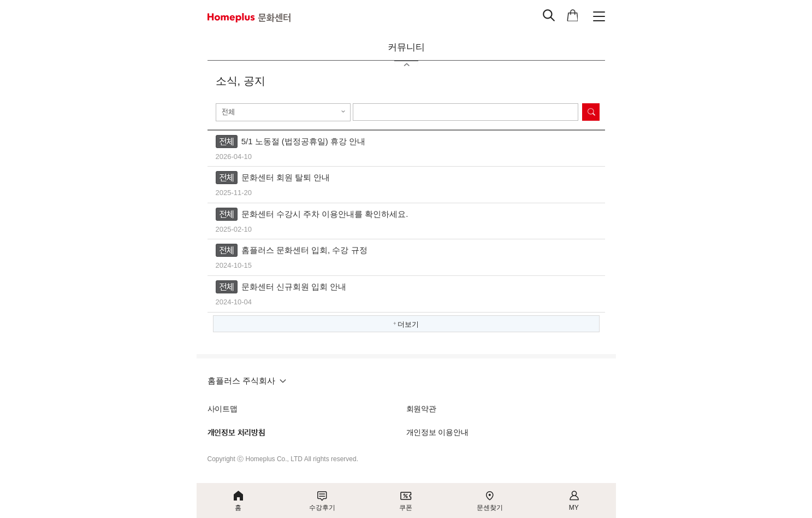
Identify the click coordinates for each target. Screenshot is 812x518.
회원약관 (421, 409)
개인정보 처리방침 (236, 433)
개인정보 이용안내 (437, 432)
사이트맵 (223, 409)
